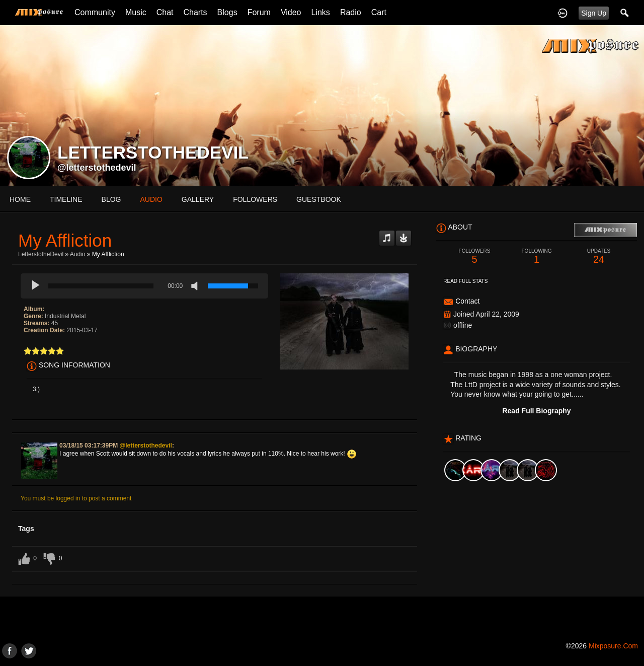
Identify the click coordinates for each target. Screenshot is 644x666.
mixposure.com (613, 646)
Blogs (227, 12)
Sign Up (594, 13)
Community (95, 12)
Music (136, 12)
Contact (467, 301)
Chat (165, 12)
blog (111, 199)
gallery (198, 199)
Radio (351, 12)
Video (291, 12)
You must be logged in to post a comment (76, 498)
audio (151, 199)
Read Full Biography (536, 411)
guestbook (319, 199)
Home (20, 199)
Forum (259, 12)
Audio (78, 254)
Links (321, 12)
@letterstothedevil (97, 168)
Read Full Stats (465, 281)
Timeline (66, 199)
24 (599, 256)
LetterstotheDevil (41, 254)
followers (255, 199)
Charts (195, 12)
